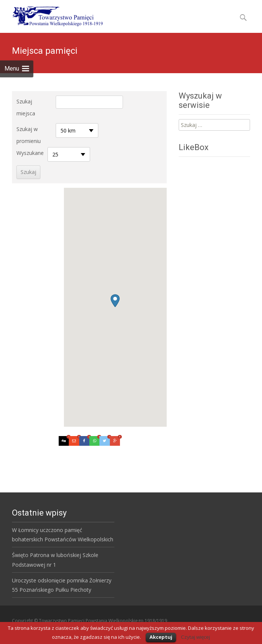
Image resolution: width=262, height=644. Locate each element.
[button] (115, 301)
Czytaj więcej (195, 637)
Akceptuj (161, 637)
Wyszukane (30, 153)
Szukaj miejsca (26, 107)
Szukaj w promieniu (29, 135)
